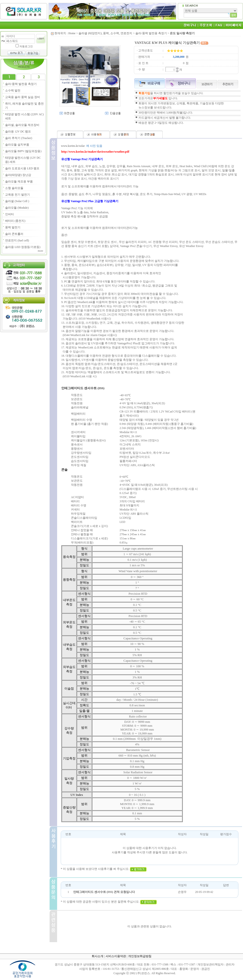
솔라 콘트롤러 (14, 234)
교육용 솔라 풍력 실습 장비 (23, 97)
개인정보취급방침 (140, 956)
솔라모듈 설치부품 (17, 145)
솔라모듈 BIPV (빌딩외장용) (23, 151)
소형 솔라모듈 (14, 188)
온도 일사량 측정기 (182, 33)
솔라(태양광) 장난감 (18, 175)
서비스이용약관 (116, 956)
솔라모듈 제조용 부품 (19, 181)
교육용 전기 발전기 (17, 195)
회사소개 (97, 956)
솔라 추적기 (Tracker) (19, 138)
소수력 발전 (13, 91)
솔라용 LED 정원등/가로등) (23, 247)
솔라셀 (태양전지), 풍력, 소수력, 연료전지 (105, 33)
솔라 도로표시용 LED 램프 (22, 168)
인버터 (9, 214)
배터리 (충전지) (15, 221)
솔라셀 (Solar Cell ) (17, 201)
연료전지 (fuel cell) (17, 240)
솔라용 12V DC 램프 (18, 132)
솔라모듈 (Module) (17, 208)
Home (72, 33)
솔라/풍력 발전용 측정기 (21, 84)
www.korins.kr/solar (73, 146)
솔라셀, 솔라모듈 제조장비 (22, 125)
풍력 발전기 (13, 227)
